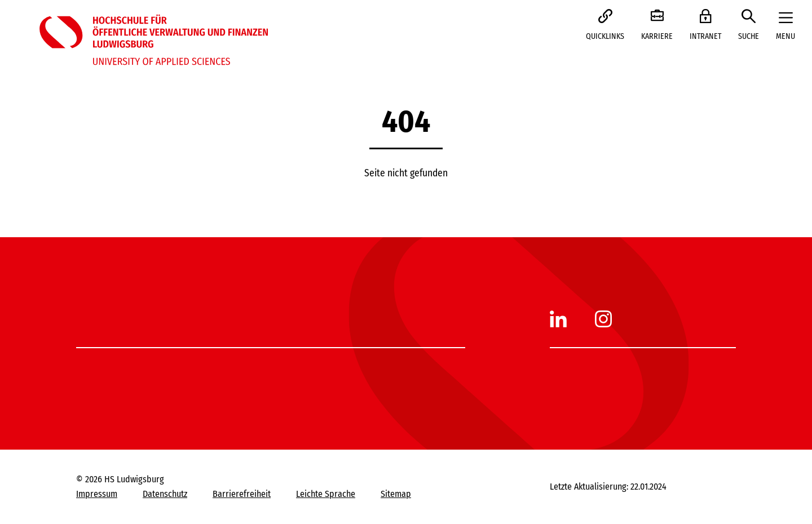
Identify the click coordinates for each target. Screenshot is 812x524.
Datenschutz (165, 494)
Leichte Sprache (326, 494)
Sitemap (396, 494)
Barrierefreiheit (242, 494)
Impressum (97, 494)
